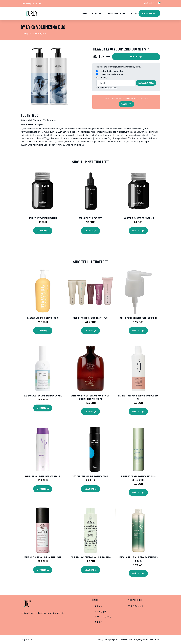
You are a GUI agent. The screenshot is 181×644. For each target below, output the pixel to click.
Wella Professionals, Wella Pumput (138, 318)
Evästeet (123, 639)
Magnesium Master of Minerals (138, 218)
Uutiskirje (104, 77)
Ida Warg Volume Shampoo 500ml (43, 318)
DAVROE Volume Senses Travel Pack (90, 318)
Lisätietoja (136, 57)
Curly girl (98, 13)
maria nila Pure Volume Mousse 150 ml (43, 557)
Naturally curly (117, 13)
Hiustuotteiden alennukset (112, 71)
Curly (85, 13)
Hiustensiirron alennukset (111, 74)
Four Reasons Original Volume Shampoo (91, 557)
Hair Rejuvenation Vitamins (43, 218)
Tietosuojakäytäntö (138, 639)
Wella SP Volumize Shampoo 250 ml (43, 476)
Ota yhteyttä (111, 639)
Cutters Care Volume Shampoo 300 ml (91, 476)
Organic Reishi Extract (91, 218)
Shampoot (38, 120)
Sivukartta (154, 639)
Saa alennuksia (146, 83)
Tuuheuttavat (50, 120)
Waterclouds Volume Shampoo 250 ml (43, 395)
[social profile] (40, 3)
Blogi (134, 13)
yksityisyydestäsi (111, 88)
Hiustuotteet (149, 13)
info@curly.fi (149, 3)
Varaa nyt (126, 104)
